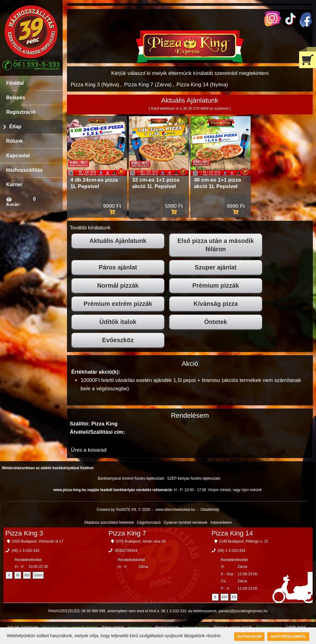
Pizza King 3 (24, 533)
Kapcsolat (18, 156)
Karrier (14, 185)
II (9, 575)
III (18, 575)
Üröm (38, 575)
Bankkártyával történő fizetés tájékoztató (131, 478)
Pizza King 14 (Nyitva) (202, 85)
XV (234, 597)
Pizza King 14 (232, 533)
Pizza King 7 (127, 533)
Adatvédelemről (288, 637)
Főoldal (15, 83)
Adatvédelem (221, 523)
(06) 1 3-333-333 (25, 551)
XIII (27, 575)
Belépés (16, 98)
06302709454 (126, 551)
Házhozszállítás (24, 170)
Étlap (15, 127)
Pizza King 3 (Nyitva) (95, 85)
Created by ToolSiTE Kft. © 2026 (123, 510)
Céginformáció (149, 523)
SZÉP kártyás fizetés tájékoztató (194, 478)
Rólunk (15, 141)
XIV (225, 597)
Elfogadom (249, 637)
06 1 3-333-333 (174, 611)
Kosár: (13, 204)
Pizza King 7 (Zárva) (148, 85)
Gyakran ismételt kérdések (185, 523)
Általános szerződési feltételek (109, 523)
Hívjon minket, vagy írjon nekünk (235, 490)
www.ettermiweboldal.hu (175, 510)
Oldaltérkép (210, 510)
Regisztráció (21, 112)
